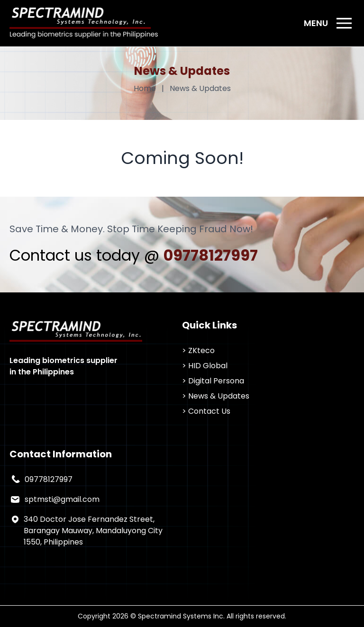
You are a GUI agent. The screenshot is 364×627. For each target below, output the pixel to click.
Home (145, 88)
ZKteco (201, 350)
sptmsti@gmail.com (62, 499)
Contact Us (209, 411)
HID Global (208, 366)
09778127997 (211, 255)
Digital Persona (216, 381)
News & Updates (219, 396)
